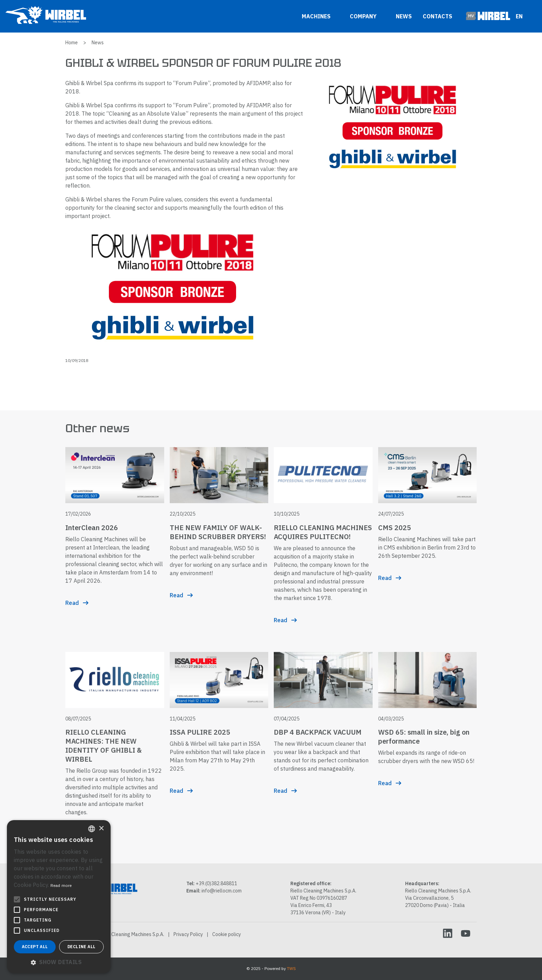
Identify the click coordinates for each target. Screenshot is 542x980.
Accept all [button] (35, 947)
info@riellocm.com (222, 891)
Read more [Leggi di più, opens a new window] (61, 885)
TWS (291, 968)
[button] (59, 962)
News (404, 16)
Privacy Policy (188, 934)
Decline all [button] (81, 947)
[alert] (59, 897)
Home (72, 43)
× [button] (101, 829)
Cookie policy (227, 934)
